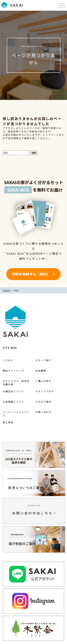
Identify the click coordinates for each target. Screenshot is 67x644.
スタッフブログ (45, 391)
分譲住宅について (13, 391)
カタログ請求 (43, 402)
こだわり (8, 360)
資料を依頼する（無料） (31, 274)
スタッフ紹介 (43, 360)
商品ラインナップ (13, 371)
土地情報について (13, 402)
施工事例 (8, 422)
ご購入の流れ (43, 381)
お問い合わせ (43, 412)
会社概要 (41, 371)
